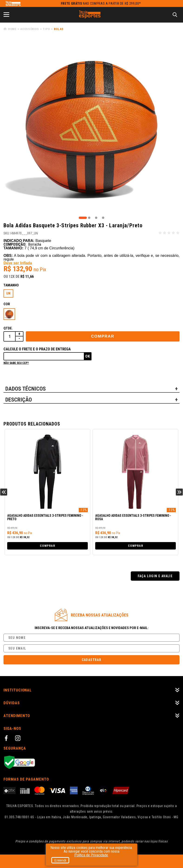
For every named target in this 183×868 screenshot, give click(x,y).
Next (179, 492)
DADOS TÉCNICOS (26, 389)
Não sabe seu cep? (16, 363)
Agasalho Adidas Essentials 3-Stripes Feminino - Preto (45, 517)
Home (12, 29)
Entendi (60, 860)
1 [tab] (83, 218)
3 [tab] (96, 218)
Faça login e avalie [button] (155, 576)
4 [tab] (103, 218)
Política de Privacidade (91, 855)
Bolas (59, 29)
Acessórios (30, 29)
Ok (88, 356)
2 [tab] (89, 218)
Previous (4, 492)
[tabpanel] (91, 127)
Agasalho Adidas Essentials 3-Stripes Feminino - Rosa (133, 517)
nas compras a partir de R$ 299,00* (101, 3)
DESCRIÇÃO (19, 400)
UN (8, 293)
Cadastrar (92, 660)
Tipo (46, 29)
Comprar (103, 336)
